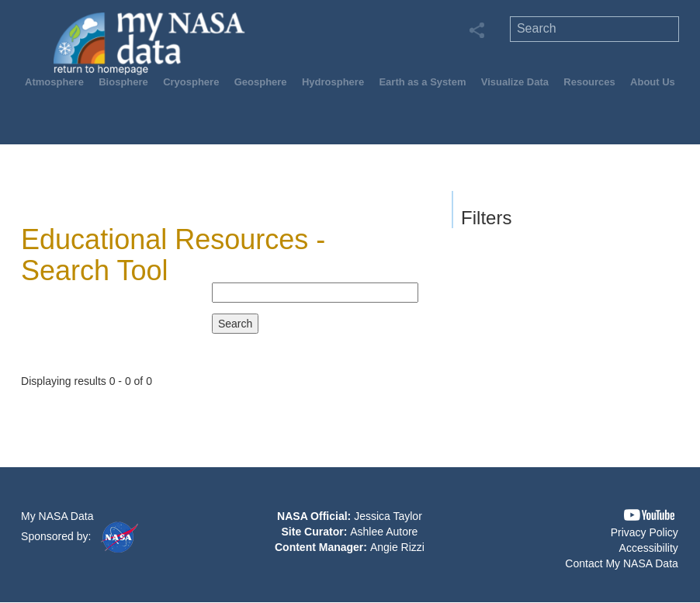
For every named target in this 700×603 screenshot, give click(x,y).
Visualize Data (515, 82)
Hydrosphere (333, 82)
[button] (649, 515)
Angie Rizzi (397, 547)
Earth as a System (422, 82)
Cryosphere (191, 82)
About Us (653, 82)
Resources (589, 82)
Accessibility (649, 548)
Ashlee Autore (384, 532)
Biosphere (123, 82)
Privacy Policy (645, 532)
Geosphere (261, 82)
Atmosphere (54, 82)
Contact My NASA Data (622, 563)
